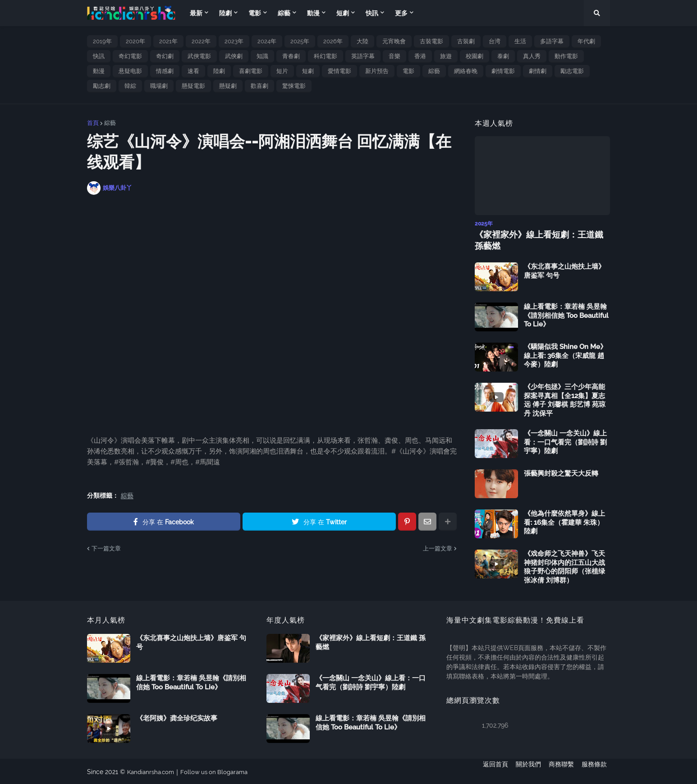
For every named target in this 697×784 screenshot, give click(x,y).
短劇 (308, 71)
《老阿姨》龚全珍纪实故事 (177, 717)
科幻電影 (326, 56)
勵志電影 (572, 71)
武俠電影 (199, 56)
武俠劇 (234, 56)
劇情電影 (503, 71)
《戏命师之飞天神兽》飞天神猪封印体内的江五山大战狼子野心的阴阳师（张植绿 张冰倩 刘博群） (564, 566)
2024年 (267, 41)
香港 (420, 56)
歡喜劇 (259, 86)
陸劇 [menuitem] (225, 13)
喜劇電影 (251, 71)
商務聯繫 (561, 771)
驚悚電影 (294, 86)
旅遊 (446, 56)
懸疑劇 (228, 86)
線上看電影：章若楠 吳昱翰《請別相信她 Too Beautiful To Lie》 (566, 314)
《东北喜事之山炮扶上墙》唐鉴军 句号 (564, 270)
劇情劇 (538, 71)
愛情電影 (339, 71)
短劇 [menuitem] (343, 13)
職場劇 (159, 86)
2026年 (333, 41)
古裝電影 (431, 41)
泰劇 (503, 56)
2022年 (201, 41)
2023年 (234, 41)
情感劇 (165, 71)
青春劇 (291, 56)
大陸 (362, 41)
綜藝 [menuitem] (284, 13)
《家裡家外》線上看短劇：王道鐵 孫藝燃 (541, 239)
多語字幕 (552, 41)
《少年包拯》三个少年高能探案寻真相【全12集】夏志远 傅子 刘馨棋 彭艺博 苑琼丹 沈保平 (565, 399)
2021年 (168, 41)
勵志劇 (102, 86)
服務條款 (597, 771)
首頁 (93, 123)
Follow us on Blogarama (220, 771)
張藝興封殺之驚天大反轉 (561, 472)
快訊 (99, 56)
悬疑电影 (130, 71)
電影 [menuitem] (255, 13)
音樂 (394, 56)
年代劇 (586, 41)
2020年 (135, 41)
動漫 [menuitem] (313, 13)
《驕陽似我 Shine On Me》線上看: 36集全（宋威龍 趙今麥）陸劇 (565, 355)
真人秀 (532, 56)
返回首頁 (489, 771)
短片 (282, 71)
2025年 (300, 41)
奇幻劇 (165, 56)
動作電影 (566, 56)
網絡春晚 (466, 71)
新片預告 (377, 71)
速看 (193, 71)
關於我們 (525, 771)
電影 (408, 71)
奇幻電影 (130, 56)
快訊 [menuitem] (372, 13)
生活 (520, 41)
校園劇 (475, 56)
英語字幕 (363, 56)
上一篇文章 (438, 548)
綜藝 (434, 71)
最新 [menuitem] (196, 13)
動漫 (99, 71)
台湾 (495, 41)
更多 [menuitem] (401, 13)
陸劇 (219, 71)
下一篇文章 (106, 548)
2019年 (102, 41)
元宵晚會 (394, 41)
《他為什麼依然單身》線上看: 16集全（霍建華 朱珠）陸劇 (564, 521)
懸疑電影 (193, 86)
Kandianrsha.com (153, 771)
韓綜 (130, 86)
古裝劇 (466, 41)
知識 (262, 56)
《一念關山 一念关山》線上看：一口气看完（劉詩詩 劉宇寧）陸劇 (565, 441)
